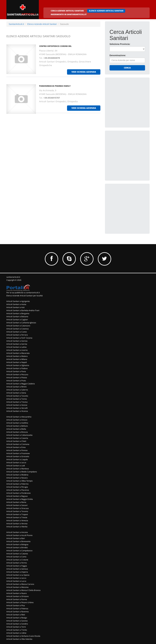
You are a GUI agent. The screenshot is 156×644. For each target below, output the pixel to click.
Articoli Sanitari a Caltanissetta (19, 435)
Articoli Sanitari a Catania (17, 554)
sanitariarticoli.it (13, 277)
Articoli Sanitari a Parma (17, 599)
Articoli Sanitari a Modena (17, 475)
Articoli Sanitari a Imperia (17, 572)
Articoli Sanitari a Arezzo (17, 420)
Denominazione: (118, 55)
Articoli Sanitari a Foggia (17, 566)
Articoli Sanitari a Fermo (17, 563)
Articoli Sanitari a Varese (17, 405)
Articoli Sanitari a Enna (16, 447)
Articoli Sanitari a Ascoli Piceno (19, 535)
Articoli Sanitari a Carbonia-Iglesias (21, 323)
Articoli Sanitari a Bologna (17, 544)
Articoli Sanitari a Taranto (17, 396)
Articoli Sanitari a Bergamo (18, 313)
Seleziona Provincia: (120, 44)
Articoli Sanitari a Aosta (16, 304)
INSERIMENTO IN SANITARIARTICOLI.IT (69, 14)
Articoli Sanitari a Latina (16, 347)
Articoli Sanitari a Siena (16, 393)
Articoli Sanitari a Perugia (17, 487)
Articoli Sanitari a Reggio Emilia (20, 499)
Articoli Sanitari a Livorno (17, 350)
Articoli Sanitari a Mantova (18, 469)
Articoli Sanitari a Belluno (17, 426)
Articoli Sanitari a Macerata (18, 353)
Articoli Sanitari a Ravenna (18, 612)
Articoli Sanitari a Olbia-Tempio (19, 481)
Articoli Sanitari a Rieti (16, 615)
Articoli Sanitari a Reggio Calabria (21, 384)
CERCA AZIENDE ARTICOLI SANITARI (67, 11)
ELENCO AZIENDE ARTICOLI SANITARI (106, 11)
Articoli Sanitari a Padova (17, 368)
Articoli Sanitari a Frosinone (18, 453)
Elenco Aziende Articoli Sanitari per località (25, 296)
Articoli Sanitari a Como (16, 557)
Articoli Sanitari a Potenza (17, 609)
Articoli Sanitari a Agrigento (18, 301)
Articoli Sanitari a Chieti (16, 441)
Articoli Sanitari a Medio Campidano (22, 472)
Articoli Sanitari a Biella (16, 429)
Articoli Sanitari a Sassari (17, 505)
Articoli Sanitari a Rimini (16, 387)
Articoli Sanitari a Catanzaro (18, 326)
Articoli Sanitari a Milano (17, 359)
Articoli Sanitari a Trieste (17, 517)
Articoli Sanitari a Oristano (18, 596)
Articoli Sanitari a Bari (16, 538)
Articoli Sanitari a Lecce (16, 463)
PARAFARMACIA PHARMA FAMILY (55, 86)
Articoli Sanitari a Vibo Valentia (19, 639)
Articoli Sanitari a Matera (17, 356)
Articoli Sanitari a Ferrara (17, 335)
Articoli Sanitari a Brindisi (17, 547)
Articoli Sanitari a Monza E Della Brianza (23, 590)
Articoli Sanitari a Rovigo (17, 618)
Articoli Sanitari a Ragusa (17, 496)
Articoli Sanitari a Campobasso (19, 551)
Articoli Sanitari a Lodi (16, 466)
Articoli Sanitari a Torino (17, 399)
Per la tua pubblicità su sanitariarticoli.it (23, 293)
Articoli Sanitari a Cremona (18, 444)
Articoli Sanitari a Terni (16, 627)
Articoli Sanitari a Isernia (17, 344)
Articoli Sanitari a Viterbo (17, 527)
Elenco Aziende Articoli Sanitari (42, 24)
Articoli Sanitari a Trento (17, 630)
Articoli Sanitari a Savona (17, 621)
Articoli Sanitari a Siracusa (18, 508)
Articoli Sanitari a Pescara (17, 374)
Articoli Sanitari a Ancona (17, 532)
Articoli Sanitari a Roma (16, 502)
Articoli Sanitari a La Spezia (18, 575)
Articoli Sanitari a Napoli (17, 362)
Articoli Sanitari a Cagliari (17, 320)
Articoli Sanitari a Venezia (17, 520)
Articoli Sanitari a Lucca (16, 581)
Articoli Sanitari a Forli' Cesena (19, 338)
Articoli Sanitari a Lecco (16, 578)
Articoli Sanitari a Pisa (16, 605)
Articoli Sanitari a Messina (17, 587)
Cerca (127, 68)
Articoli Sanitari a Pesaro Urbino (20, 602)
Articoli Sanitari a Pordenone (19, 493)
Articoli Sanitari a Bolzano (17, 317)
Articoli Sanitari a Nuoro (17, 593)
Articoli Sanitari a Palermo (17, 484)
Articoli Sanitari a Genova (17, 569)
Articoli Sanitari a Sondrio (17, 624)
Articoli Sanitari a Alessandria (19, 417)
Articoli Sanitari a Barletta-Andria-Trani (23, 310)
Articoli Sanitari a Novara (17, 478)
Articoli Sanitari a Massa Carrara (20, 584)
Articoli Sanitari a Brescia (17, 432)
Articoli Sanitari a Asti (15, 307)
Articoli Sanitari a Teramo (17, 511)
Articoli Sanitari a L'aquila (17, 459)
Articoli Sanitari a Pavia (16, 371)
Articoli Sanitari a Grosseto (18, 456)
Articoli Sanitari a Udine (16, 633)
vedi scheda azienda (84, 72)
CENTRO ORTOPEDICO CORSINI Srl (55, 46)
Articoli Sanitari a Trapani (17, 514)
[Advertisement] (132, 101)
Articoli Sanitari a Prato (16, 381)
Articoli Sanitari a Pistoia (17, 378)
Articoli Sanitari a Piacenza (18, 490)
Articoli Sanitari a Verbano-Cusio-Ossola (23, 636)
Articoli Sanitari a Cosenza (18, 329)
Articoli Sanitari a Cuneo (17, 332)
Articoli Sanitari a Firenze (17, 450)
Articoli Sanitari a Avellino (17, 423)
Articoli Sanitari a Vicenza (17, 411)
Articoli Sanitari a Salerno (17, 390)
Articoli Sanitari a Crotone (17, 560)
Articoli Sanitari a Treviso (17, 402)
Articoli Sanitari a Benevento (18, 541)
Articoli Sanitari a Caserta (17, 438)
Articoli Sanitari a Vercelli (17, 408)
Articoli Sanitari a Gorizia (17, 341)
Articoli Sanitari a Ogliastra (18, 365)
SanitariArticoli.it (16, 24)
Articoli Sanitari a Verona (17, 524)
